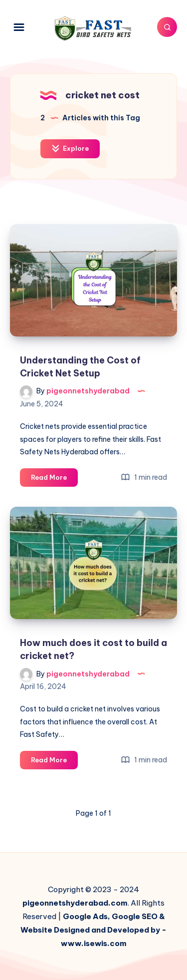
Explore (70, 149)
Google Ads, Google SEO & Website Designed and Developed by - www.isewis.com (93, 930)
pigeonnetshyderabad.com (75, 903)
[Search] (167, 27)
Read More (54, 479)
